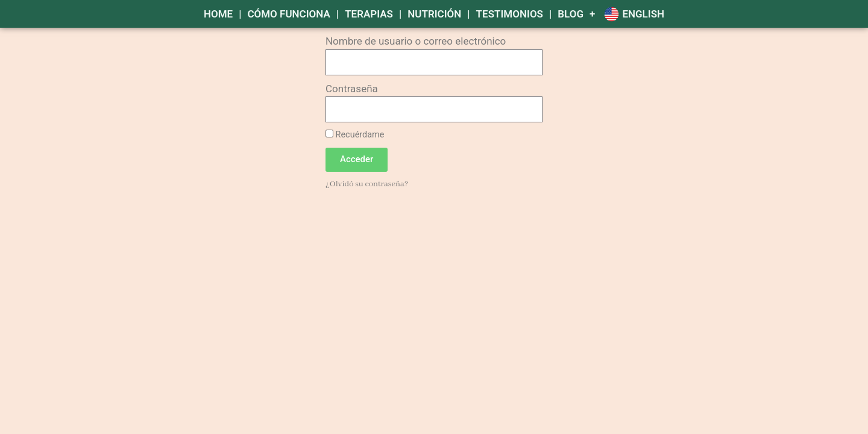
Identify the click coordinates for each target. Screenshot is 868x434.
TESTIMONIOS (510, 14)
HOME (218, 14)
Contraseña (352, 89)
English (643, 14)
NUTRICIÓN (434, 14)
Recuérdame (355, 135)
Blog (571, 14)
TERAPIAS (369, 14)
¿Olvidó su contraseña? (367, 184)
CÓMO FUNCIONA (288, 14)
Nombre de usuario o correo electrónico (416, 41)
